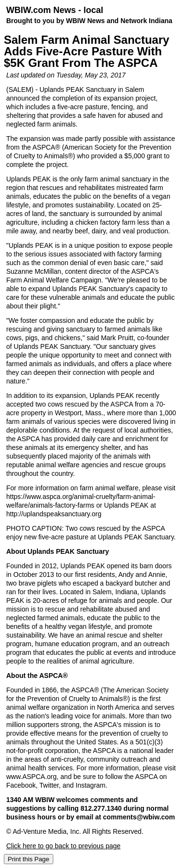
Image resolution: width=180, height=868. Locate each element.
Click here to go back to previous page (63, 846)
